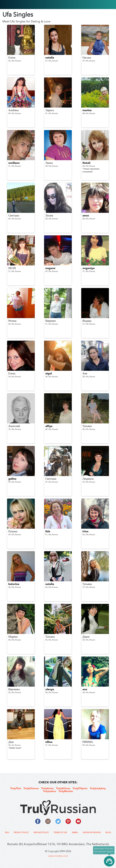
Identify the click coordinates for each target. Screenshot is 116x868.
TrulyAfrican (63, 789)
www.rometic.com (58, 856)
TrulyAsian (47, 789)
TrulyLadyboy (98, 789)
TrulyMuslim (66, 791)
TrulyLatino (50, 791)
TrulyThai (16, 789)
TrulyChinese (31, 789)
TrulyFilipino (80, 789)
